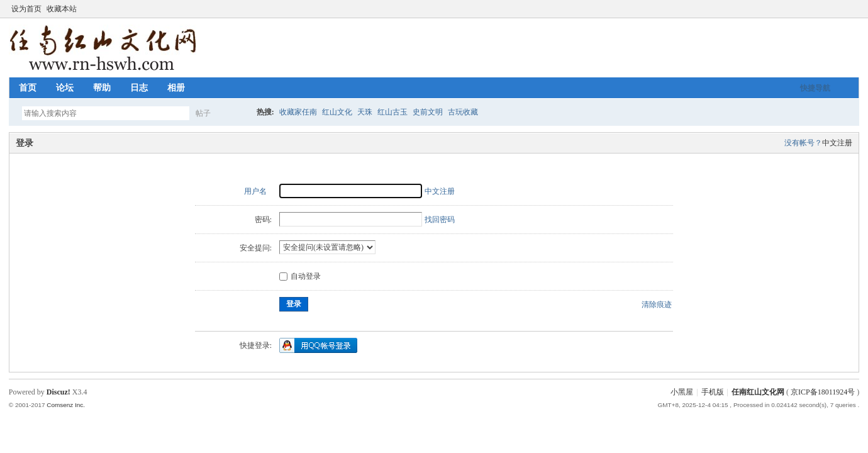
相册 (176, 88)
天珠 (365, 112)
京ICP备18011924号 (823, 392)
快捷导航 (815, 88)
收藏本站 (62, 9)
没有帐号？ (803, 143)
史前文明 (428, 112)
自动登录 (300, 276)
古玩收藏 (463, 112)
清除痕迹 (657, 305)
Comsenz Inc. (66, 405)
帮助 (102, 88)
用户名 (255, 191)
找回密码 (440, 220)
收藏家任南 (298, 112)
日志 (139, 88)
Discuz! (58, 392)
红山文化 (337, 112)
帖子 (203, 113)
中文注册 (837, 143)
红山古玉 (392, 112)
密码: (263, 220)
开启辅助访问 (842, 9)
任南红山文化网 (758, 392)
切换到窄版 (852, 9)
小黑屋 (682, 392)
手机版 (713, 392)
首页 (28, 88)
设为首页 (26, 9)
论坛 (65, 88)
